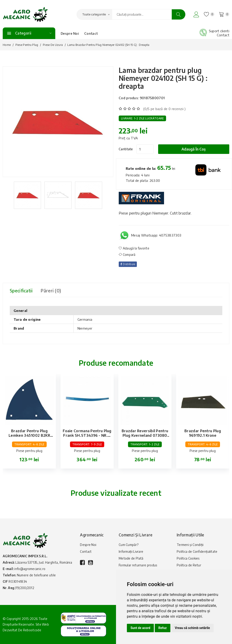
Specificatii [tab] (22, 290)
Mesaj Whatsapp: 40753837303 (156, 235)
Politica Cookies (188, 558)
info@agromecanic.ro (30, 569)
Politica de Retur (189, 565)
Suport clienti (219, 31)
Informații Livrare (131, 551)
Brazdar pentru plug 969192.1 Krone (203, 433)
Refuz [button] (163, 628)
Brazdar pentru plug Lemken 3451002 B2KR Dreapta (29, 435)
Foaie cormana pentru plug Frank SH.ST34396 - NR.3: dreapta (87, 435)
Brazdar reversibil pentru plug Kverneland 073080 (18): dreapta (145, 435)
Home (7, 45)
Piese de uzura (53, 45)
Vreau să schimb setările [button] (192, 628)
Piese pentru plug (27, 45)
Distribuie (128, 264)
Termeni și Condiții (190, 545)
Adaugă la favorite (134, 248)
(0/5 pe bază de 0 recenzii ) (164, 109)
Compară (127, 255)
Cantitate (126, 149)
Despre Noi (70, 33)
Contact (91, 33)
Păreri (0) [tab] (52, 290)
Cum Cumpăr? (129, 545)
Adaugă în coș (194, 149)
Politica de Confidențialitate (197, 551)
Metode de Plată (131, 558)
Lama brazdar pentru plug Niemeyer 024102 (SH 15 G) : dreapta (163, 78)
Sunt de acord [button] (140, 628)
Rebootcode (32, 630)
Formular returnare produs (138, 565)
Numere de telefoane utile (36, 575)
